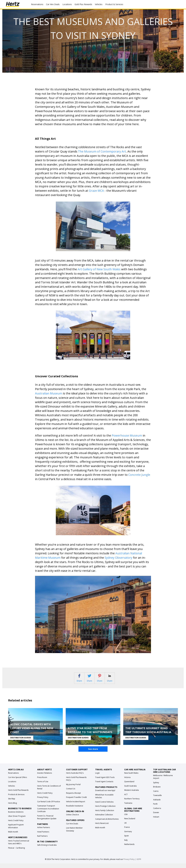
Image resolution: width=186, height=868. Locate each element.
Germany (128, 836)
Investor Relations (45, 777)
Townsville (157, 800)
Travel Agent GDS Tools (105, 782)
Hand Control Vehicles (104, 806)
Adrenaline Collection (104, 819)
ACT (126, 799)
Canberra (157, 813)
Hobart (156, 821)
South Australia (130, 790)
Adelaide (157, 804)
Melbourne (158, 780)
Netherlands (129, 849)
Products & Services (16, 799)
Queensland (129, 786)
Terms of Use (43, 786)
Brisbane (157, 791)
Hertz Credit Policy (16, 825)
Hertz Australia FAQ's (75, 777)
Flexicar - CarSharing (16, 852)
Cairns (156, 795)
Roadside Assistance (75, 810)
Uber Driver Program (17, 821)
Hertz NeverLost (102, 828)
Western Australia (132, 795)
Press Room (42, 782)
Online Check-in (73, 819)
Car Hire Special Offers (18, 782)
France (127, 832)
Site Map (12, 803)
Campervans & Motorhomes (107, 823)
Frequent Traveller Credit (76, 802)
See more (93, 753)
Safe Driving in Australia (47, 849)
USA (126, 819)
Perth (155, 808)
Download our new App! (105, 795)
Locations (67, 4)
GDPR (139, 864)
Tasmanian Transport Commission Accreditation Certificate (48, 813)
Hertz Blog (12, 807)
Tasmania (128, 807)
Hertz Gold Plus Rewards (18, 795)
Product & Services (114, 4)
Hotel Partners (43, 836)
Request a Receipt (73, 797)
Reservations (13, 777)
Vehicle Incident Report (76, 806)
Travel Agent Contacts (104, 786)
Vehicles (99, 4)
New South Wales (131, 777)
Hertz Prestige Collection (105, 811)
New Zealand (130, 823)
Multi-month (13, 836)
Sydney (156, 787)
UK (125, 827)
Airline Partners (44, 832)
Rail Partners (42, 840)
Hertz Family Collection (105, 815)
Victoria (127, 782)
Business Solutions (16, 816)
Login (97, 777)
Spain (126, 840)
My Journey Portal (73, 789)
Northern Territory (132, 803)
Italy (126, 844)
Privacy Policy (43, 802)
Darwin (156, 817)
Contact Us (71, 793)
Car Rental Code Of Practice (49, 806)
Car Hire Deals (53, 4)
